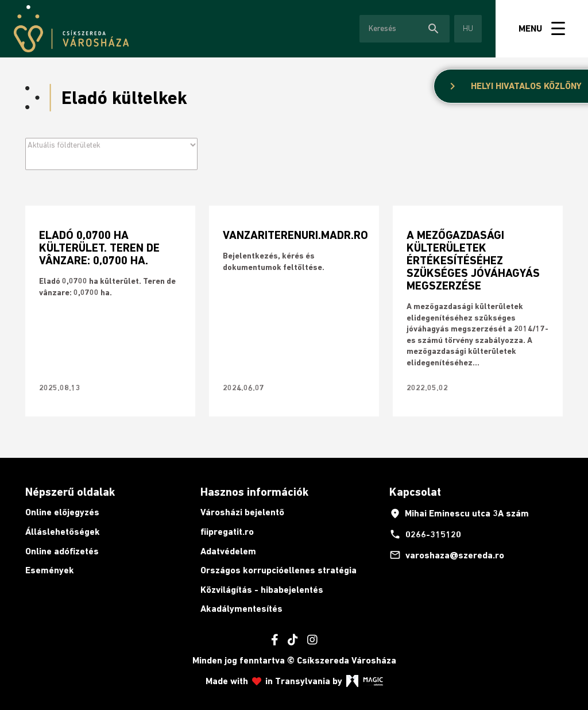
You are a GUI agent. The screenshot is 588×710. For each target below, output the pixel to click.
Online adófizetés (62, 551)
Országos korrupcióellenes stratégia (278, 570)
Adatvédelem (228, 551)
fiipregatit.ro (227, 532)
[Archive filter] (111, 145)
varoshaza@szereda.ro (447, 555)
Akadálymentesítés (241, 609)
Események (50, 570)
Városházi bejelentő (242, 512)
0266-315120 (425, 534)
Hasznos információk (254, 492)
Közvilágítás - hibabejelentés (262, 590)
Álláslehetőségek (63, 532)
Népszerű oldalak (70, 492)
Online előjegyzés (62, 512)
